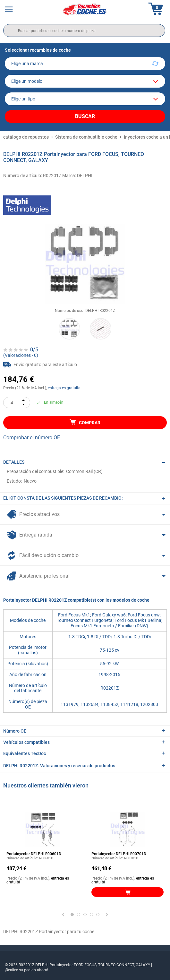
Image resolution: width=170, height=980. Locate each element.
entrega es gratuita (64, 388)
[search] (84, 30)
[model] (85, 81)
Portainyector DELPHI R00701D (119, 854)
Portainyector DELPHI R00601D (34, 854)
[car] (85, 99)
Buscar (85, 116)
